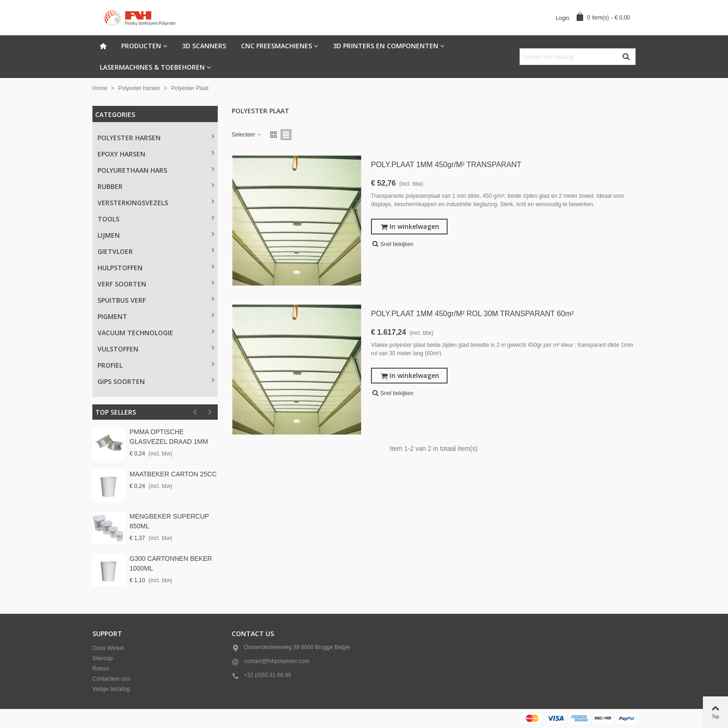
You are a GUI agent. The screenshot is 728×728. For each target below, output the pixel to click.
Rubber (110, 186)
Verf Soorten (122, 284)
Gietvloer (115, 251)
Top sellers (116, 412)
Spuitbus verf (122, 300)
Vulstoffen (118, 349)
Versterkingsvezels (133, 203)
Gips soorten (121, 381)
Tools (108, 219)
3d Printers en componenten (386, 46)
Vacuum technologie (135, 333)
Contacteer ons (111, 679)
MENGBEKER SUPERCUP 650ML (169, 521)
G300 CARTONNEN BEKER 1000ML (171, 563)
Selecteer (247, 135)
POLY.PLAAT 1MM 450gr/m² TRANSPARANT (446, 165)
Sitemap (103, 658)
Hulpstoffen (120, 268)
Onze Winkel (108, 648)
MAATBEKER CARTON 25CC (173, 474)
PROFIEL (110, 365)
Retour (101, 669)
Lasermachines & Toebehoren (152, 67)
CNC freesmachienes (276, 46)
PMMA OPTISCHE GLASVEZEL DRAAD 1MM (169, 437)
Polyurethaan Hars (132, 170)
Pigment (112, 316)
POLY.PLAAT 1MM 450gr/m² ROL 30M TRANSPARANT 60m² (472, 314)
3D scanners (204, 46)
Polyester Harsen (129, 138)
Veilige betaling (111, 689)
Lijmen (109, 235)
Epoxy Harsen (121, 154)
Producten (141, 46)
